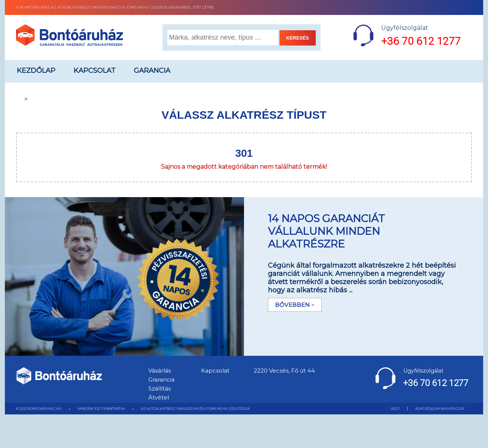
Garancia (152, 71)
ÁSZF (395, 409)
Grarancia (161, 379)
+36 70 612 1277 (421, 41)
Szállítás (160, 388)
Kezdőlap (36, 71)
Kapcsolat (95, 71)
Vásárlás (160, 371)
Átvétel (159, 397)
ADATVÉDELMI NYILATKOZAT (440, 409)
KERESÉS (298, 38)
